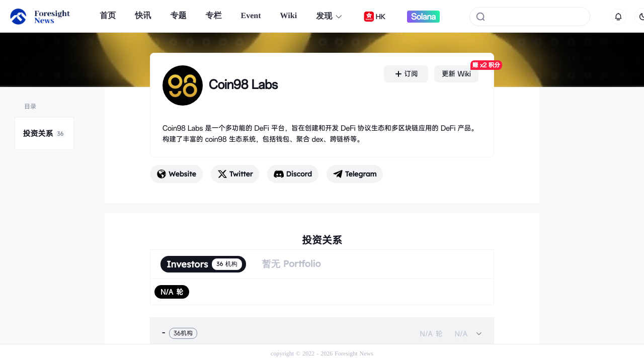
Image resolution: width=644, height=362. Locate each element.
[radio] (172, 292)
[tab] (322, 333)
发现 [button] (329, 16)
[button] (322, 333)
